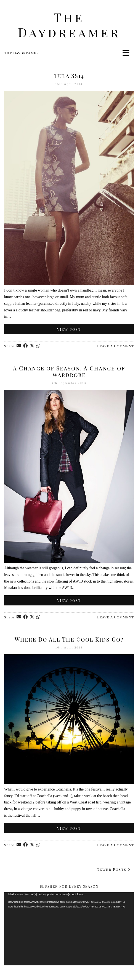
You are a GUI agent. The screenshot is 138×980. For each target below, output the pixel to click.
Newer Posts (114, 869)
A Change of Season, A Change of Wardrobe (69, 371)
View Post (69, 329)
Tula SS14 (69, 76)
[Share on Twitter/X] (32, 346)
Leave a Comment (116, 346)
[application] (69, 929)
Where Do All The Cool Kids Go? (69, 639)
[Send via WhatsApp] (39, 346)
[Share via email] (19, 346)
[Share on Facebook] (26, 346)
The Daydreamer (69, 25)
